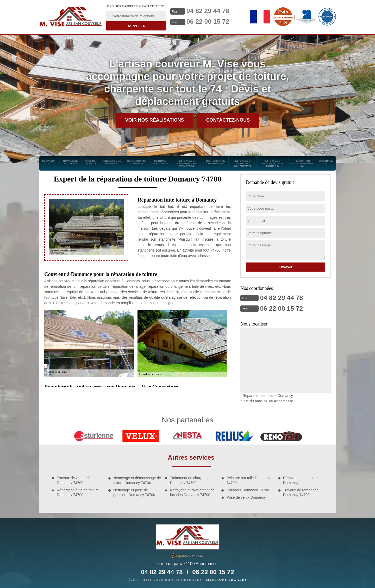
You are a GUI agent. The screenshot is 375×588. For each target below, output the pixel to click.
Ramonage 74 (326, 162)
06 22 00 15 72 (209, 21)
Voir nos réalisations (155, 120)
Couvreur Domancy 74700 (248, 490)
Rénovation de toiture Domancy (300, 480)
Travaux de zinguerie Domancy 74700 (74, 480)
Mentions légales (226, 579)
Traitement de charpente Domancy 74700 (190, 480)
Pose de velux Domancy (246, 497)
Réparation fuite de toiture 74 (302, 164)
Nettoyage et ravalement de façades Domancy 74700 (192, 492)
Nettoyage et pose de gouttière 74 (243, 164)
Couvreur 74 (49, 162)
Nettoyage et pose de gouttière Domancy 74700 (134, 492)
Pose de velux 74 (90, 162)
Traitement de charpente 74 (215, 162)
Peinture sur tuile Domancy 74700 (248, 480)
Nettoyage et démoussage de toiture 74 (273, 164)
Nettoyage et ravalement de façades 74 (186, 164)
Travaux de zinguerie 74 (70, 162)
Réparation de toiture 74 (137, 162)
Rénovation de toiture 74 (111, 162)
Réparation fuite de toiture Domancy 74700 (78, 492)
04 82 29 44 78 (209, 11)
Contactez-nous (228, 120)
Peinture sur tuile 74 (160, 162)
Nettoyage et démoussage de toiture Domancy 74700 (137, 480)
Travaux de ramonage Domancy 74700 (301, 492)
